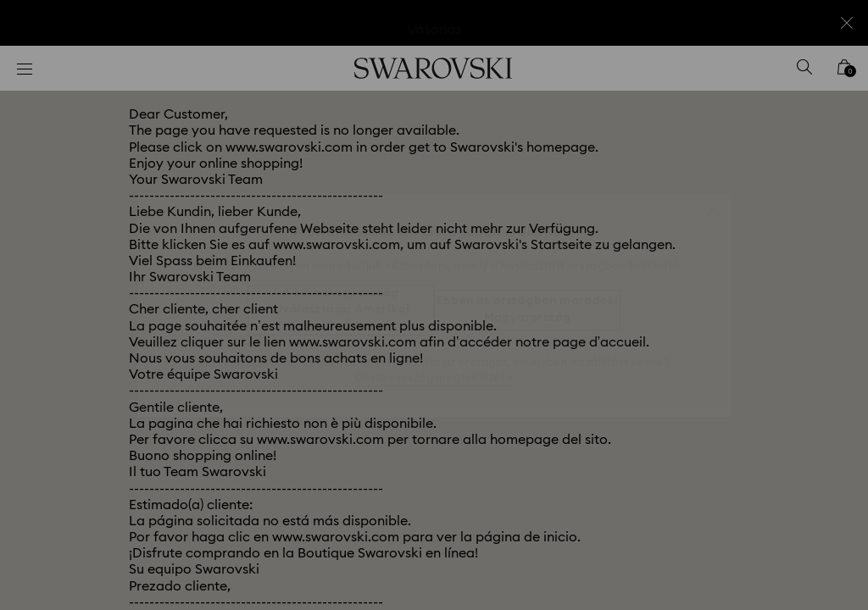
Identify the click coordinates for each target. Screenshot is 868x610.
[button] (713, 202)
